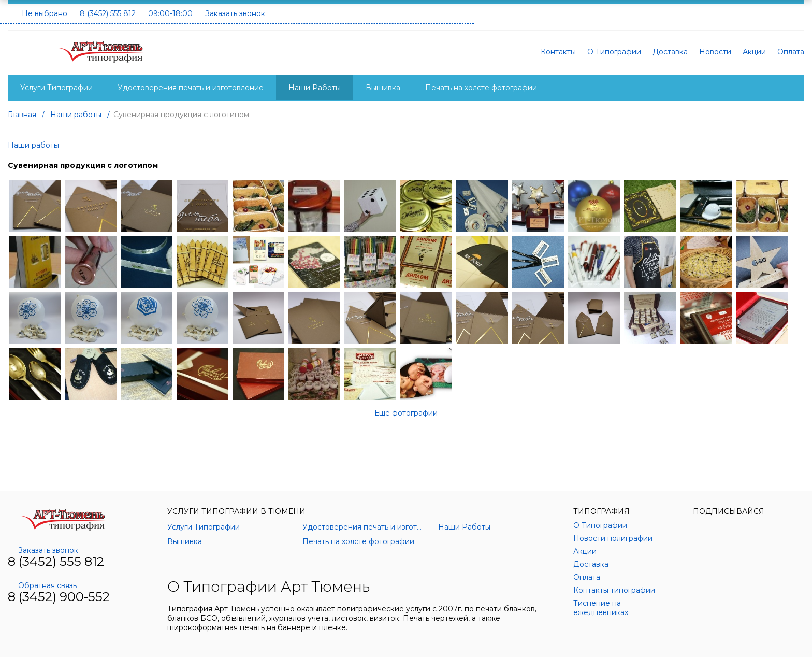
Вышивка (383, 88)
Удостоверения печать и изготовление (191, 88)
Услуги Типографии (56, 88)
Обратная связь (42, 585)
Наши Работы (315, 88)
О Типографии (614, 52)
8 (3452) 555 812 (108, 13)
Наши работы (33, 145)
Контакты (558, 52)
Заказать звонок (235, 13)
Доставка (670, 52)
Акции (754, 52)
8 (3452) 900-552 (59, 597)
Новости (715, 52)
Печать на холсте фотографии (481, 88)
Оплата (791, 52)
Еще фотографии (406, 413)
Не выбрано (45, 13)
